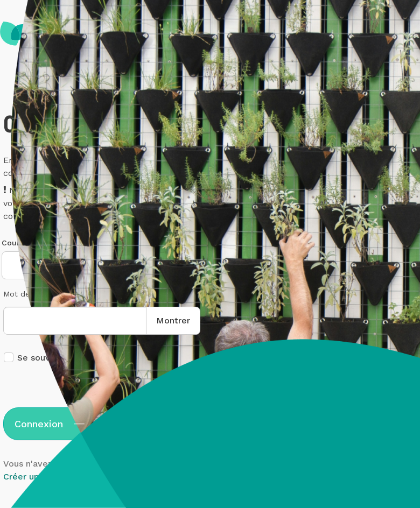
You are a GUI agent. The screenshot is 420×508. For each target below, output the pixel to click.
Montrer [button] (173, 320)
